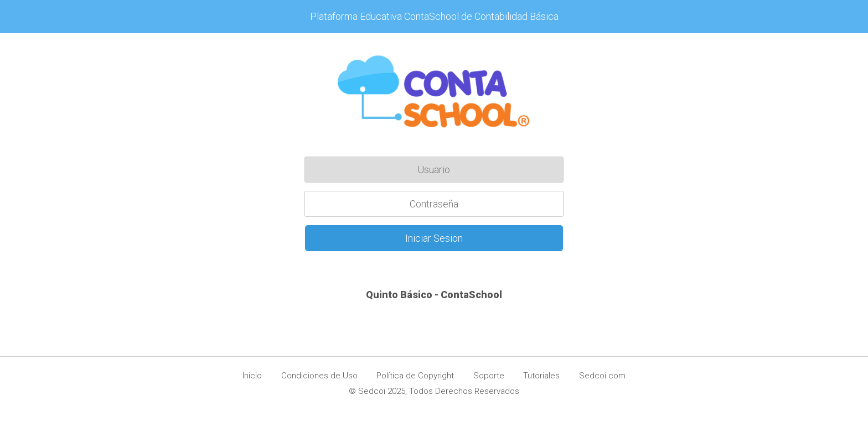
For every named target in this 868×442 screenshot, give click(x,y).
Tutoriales (541, 376)
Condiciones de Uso (319, 376)
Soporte (489, 376)
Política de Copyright (415, 376)
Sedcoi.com (602, 376)
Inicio (252, 376)
